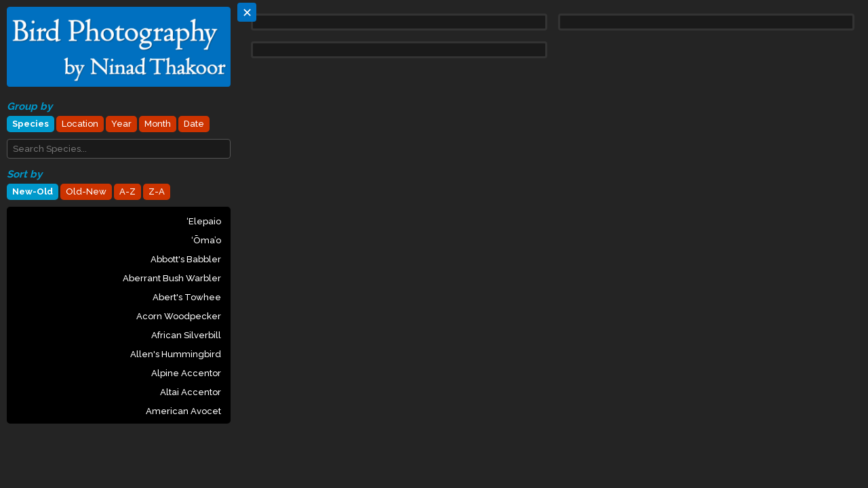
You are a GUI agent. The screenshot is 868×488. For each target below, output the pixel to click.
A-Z (127, 191)
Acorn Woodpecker (179, 316)
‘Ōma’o (206, 240)
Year (121, 124)
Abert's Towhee (187, 297)
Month (158, 124)
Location (80, 124)
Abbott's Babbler (186, 259)
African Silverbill (186, 335)
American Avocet (183, 411)
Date (194, 124)
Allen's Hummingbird (176, 354)
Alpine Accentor (186, 373)
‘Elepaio (204, 221)
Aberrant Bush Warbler (172, 278)
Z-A (157, 191)
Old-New (86, 191)
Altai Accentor (191, 392)
